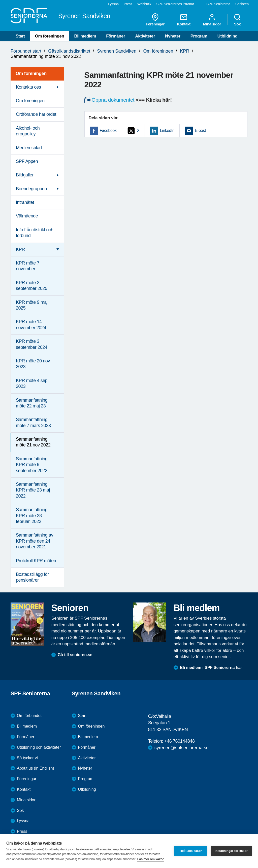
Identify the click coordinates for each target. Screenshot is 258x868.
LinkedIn (167, 130)
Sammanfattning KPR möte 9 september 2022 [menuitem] (32, 465)
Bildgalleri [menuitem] (25, 175)
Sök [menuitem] (237, 20)
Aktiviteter (145, 36)
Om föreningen (50, 36)
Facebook (108, 130)
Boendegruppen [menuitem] (31, 189)
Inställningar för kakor (231, 851)
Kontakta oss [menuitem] (28, 87)
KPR (185, 51)
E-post (200, 130)
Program (199, 36)
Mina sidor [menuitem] (212, 20)
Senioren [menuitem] (242, 4)
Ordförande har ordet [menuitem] (36, 114)
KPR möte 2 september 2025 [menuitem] (32, 286)
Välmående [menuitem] (27, 216)
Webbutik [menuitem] (144, 4)
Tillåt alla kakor (190, 851)
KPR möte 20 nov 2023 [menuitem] (33, 364)
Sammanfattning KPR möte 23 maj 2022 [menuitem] (33, 490)
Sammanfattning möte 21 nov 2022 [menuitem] (33, 442)
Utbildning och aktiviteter (39, 747)
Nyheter (173, 36)
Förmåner (116, 36)
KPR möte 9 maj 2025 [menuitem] (32, 305)
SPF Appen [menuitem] (27, 161)
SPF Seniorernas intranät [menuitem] (175, 4)
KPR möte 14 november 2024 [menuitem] (31, 325)
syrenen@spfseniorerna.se (182, 748)
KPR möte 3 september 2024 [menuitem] (32, 344)
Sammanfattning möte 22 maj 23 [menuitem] (32, 403)
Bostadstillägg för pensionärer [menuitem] (32, 577)
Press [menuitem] (128, 4)
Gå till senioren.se (75, 655)
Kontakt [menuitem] (184, 20)
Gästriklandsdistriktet (69, 51)
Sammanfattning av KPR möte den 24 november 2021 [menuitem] (35, 541)
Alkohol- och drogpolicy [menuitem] (28, 131)
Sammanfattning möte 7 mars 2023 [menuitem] (33, 422)
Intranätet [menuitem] (25, 202)
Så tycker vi (27, 758)
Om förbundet (29, 716)
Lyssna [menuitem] (113, 4)
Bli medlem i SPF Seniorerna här (211, 668)
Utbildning (228, 36)
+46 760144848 (179, 741)
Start (20, 36)
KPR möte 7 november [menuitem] (28, 266)
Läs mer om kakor (151, 859)
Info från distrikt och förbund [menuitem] (35, 233)
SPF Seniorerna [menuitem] (218, 4)
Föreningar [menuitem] (155, 20)
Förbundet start (26, 51)
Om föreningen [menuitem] (31, 73)
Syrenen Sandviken (117, 51)
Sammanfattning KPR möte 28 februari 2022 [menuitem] (32, 516)
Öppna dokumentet (113, 100)
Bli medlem (85, 36)
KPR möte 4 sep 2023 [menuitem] (32, 383)
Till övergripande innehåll (0, 0)
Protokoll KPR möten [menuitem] (36, 561)
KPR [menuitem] (20, 249)
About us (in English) (36, 768)
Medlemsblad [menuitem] (29, 148)
